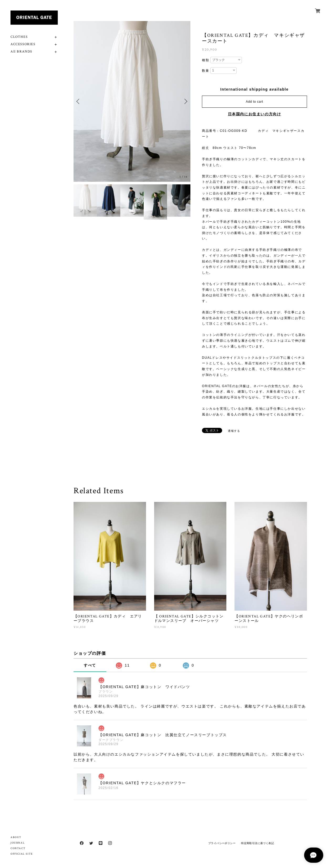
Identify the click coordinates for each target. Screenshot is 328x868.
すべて (90, 665)
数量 (205, 71)
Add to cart (254, 102)
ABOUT (16, 837)
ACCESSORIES (23, 44)
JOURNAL (18, 843)
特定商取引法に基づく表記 (257, 843)
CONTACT (18, 848)
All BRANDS (21, 52)
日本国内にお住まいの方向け (255, 114)
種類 (205, 60)
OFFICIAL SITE (22, 854)
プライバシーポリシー (222, 843)
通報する (234, 431)
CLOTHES (19, 37)
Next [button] (185, 101)
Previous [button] (79, 101)
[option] (132, 101)
